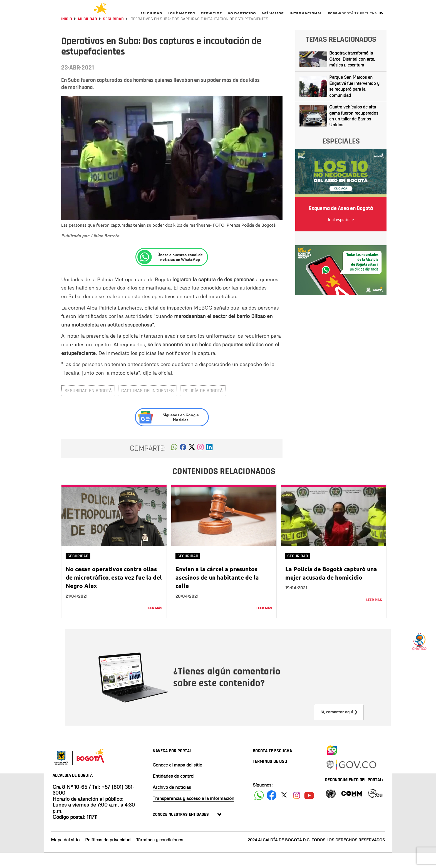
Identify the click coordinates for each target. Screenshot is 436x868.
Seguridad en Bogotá (88, 406)
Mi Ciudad (87, 34)
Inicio (67, 34)
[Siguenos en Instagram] (297, 810)
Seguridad (113, 34)
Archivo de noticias (172, 802)
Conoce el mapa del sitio (177, 780)
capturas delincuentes (148, 406)
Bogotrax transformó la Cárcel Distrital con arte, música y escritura (352, 74)
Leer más (154, 623)
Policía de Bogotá (203, 406)
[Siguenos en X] (284, 810)
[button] (174, 464)
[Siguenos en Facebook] (259, 810)
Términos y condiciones (160, 855)
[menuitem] (151, 18)
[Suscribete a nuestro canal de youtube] (309, 810)
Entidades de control (174, 791)
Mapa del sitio (65, 855)
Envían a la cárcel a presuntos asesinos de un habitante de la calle (217, 592)
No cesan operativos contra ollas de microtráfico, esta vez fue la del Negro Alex (114, 592)
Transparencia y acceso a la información (193, 813)
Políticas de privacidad (108, 855)
